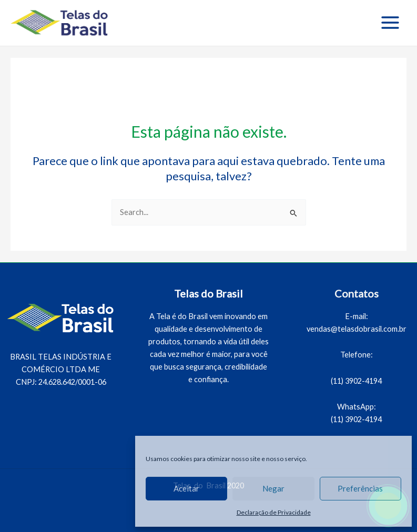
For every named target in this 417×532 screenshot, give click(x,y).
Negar (273, 488)
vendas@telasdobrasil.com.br (357, 329)
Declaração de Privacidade (274, 512)
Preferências (360, 488)
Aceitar (186, 488)
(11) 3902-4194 (356, 381)
